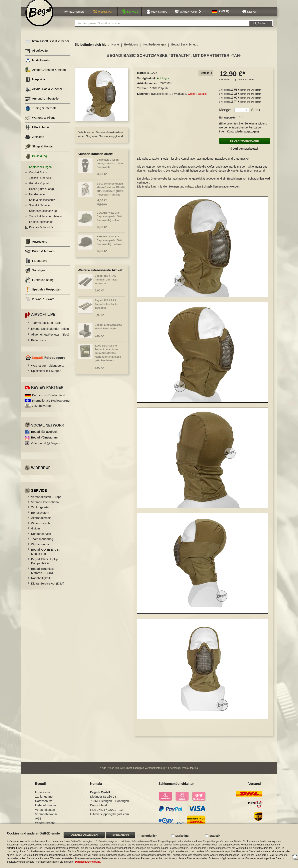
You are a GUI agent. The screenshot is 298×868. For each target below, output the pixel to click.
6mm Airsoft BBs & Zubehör (47, 46)
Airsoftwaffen (37, 56)
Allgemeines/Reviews (50, 339)
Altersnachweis (41, 523)
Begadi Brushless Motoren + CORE (43, 576)
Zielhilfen (35, 142)
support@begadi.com (115, 817)
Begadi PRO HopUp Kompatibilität (45, 566)
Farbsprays (36, 266)
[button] (221, 17)
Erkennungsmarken (41, 227)
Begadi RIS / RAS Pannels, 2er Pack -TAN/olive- (107, 309)
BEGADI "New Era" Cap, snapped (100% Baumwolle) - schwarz (110, 245)
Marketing (182, 836)
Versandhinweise (46, 817)
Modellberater (38, 65)
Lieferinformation (46, 808)
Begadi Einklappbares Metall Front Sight (108, 332)
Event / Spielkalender (50, 334)
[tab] (206, 78)
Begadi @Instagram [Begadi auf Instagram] (44, 442)
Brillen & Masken (40, 256)
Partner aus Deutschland (49, 400)
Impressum (43, 795)
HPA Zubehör (38, 132)
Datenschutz (43, 804)
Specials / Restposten (43, 295)
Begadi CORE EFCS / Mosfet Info (46, 557)
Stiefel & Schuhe (40, 210)
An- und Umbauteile (42, 104)
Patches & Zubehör (41, 232)
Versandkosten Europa (46, 502)
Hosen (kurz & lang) (42, 194)
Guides (36, 533)
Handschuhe (37, 199)
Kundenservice (41, 539)
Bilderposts (39, 345)
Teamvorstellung (47, 328)
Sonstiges (35, 275)
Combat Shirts (38, 177)
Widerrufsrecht (41, 528)
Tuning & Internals (41, 113)
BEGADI (152, 78)
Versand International (45, 507)
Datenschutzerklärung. (88, 862)
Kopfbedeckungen (155, 49)
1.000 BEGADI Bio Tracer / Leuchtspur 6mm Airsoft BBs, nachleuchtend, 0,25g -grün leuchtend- (109, 358)
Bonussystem (40, 518)
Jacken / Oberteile (40, 183)
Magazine (35, 84)
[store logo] (39, 17)
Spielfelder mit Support (46, 376)
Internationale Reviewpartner (51, 405)
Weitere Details (197, 99)
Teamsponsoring (42, 544)
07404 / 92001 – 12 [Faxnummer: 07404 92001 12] (110, 813)
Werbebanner (40, 549)
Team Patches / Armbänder (46, 221)
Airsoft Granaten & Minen (45, 75)
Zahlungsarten (41, 512)
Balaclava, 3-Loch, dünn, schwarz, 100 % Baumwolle (110, 168)
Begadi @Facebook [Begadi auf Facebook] (44, 437)
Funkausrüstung (39, 285)
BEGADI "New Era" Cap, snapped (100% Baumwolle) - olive (109, 221)
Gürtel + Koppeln (40, 188)
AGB (38, 821)
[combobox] (162, 28)
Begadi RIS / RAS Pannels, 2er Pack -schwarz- (107, 284)
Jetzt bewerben (42, 411)
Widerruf (41, 473)
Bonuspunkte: (228, 122)
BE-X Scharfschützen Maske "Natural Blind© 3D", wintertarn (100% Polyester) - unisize (111, 194)
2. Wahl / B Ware (40, 304)
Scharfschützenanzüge (43, 216)
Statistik (215, 836)
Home (115, 49)
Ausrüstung (36, 247)
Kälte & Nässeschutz (42, 205)
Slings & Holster (39, 152)
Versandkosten (246, 85)
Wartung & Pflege (40, 123)
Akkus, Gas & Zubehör (44, 94)
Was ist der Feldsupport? (48, 371)
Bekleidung (131, 49)
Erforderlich (149, 836)
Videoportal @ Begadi (46, 448)
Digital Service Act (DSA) (48, 588)
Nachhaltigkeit (41, 583)
